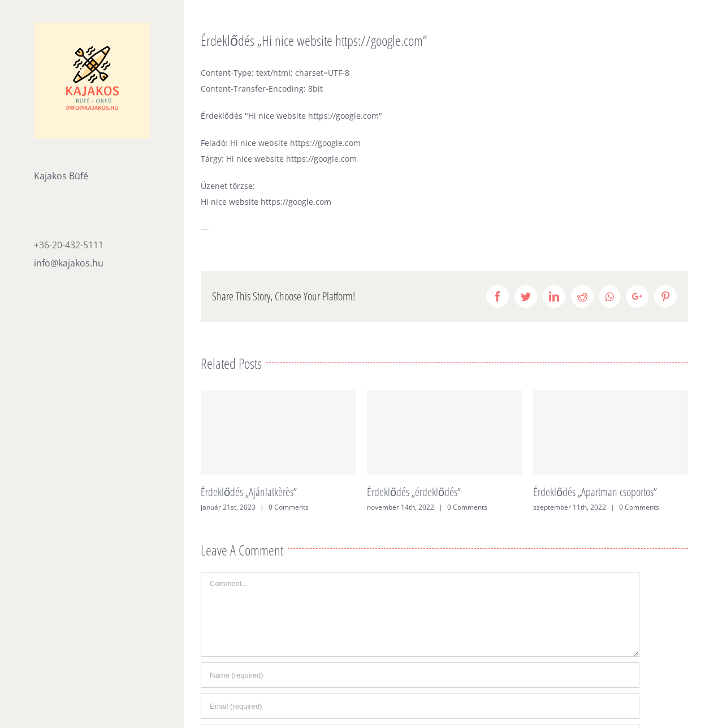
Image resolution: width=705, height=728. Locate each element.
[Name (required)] (420, 675)
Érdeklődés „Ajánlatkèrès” (249, 492)
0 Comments (289, 507)
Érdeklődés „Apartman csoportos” (595, 492)
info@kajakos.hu (69, 263)
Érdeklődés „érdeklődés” (414, 492)
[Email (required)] (420, 706)
